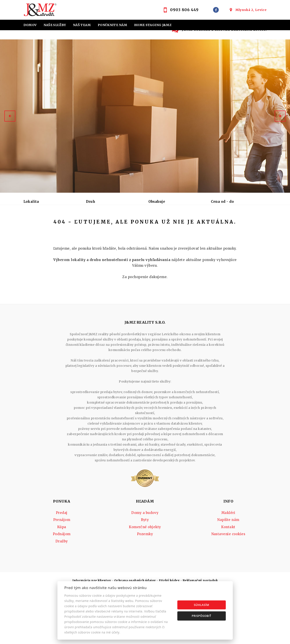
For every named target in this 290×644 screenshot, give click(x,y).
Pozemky (145, 568)
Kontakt (163, 35)
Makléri (228, 546)
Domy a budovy (145, 546)
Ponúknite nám (113, 25)
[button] (10, 116)
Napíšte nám (228, 553)
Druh (91, 202)
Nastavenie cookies (228, 568)
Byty (145, 553)
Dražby (62, 575)
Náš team (82, 25)
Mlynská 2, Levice (251, 10)
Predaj (34, 224)
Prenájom (59, 224)
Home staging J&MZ (153, 25)
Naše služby (55, 25)
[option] (145, 116)
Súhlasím (201, 605)
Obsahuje (157, 202)
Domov (30, 25)
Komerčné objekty (145, 561)
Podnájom (107, 224)
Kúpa (83, 224)
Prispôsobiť (202, 616)
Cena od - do (222, 202)
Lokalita (31, 202)
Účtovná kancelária (108, 35)
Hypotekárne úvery (43, 35)
